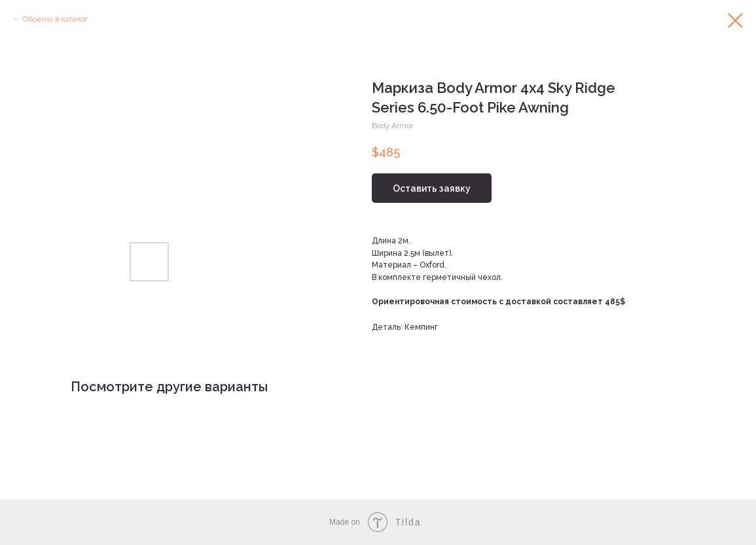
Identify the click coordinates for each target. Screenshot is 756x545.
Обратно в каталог (55, 19)
